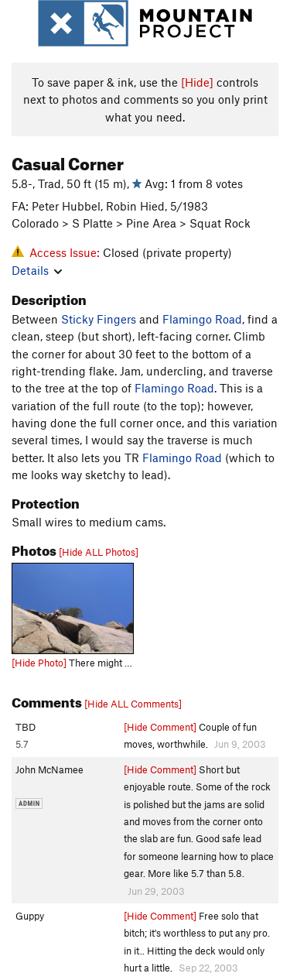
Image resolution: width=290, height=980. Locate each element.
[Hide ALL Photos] (99, 552)
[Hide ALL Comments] (133, 704)
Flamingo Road (202, 319)
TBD (26, 727)
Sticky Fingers (99, 319)
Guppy (30, 916)
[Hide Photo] (39, 663)
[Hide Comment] (160, 727)
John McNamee (49, 769)
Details (37, 270)
